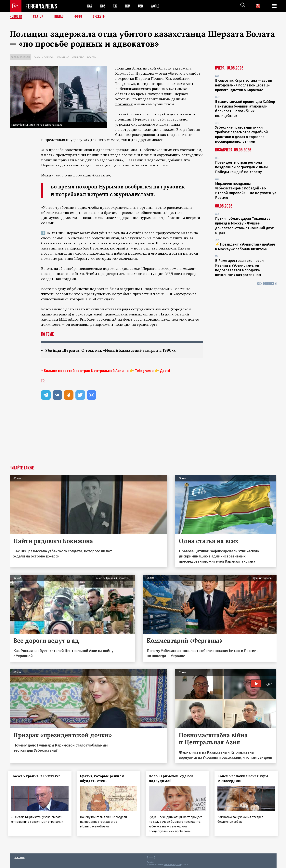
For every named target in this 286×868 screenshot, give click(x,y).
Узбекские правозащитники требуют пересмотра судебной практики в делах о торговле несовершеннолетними (241, 134)
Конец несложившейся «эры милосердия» (244, 778)
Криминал (63, 57)
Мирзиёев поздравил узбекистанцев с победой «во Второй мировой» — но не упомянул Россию (246, 190)
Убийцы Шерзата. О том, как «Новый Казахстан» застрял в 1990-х (112, 350)
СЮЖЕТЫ (99, 17)
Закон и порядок (44, 57)
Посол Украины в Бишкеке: (37, 776)
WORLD (157, 6)
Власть (91, 57)
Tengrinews (125, 84)
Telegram (143, 371)
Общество (78, 57)
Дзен (164, 371)
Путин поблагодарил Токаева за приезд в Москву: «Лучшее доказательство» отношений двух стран (244, 225)
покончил (124, 104)
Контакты (20, 856)
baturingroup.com (172, 864)
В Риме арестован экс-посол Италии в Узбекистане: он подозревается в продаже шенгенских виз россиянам (239, 268)
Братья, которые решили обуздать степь (103, 778)
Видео (59, 17)
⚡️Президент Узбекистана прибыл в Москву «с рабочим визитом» (245, 247)
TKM (128, 6)
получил (179, 319)
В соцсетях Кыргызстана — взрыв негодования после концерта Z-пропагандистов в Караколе (244, 85)
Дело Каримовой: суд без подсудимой (172, 778)
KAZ (90, 6)
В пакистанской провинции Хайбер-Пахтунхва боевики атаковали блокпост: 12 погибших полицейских (246, 108)
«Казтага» (101, 175)
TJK (115, 6)
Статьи (38, 17)
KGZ (103, 6)
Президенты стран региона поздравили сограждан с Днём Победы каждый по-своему (241, 167)
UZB (142, 6)
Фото (78, 17)
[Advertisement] (143, 436)
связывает (107, 218)
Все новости (267, 284)
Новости (16, 17)
